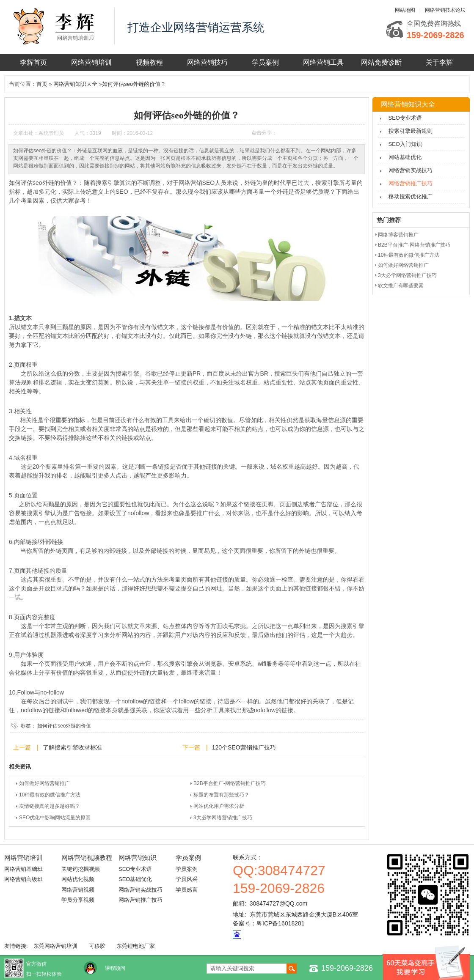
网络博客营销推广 (398, 235)
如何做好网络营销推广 (44, 783)
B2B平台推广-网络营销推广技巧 (230, 783)
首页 (42, 84)
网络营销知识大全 (75, 84)
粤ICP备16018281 (281, 923)
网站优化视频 (78, 879)
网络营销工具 (323, 62)
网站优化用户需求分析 (219, 806)
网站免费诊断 (381, 62)
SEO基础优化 (135, 879)
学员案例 (265, 62)
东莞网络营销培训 (55, 946)
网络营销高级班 (23, 879)
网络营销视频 (78, 890)
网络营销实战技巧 (411, 170)
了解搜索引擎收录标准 (72, 747)
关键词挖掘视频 (81, 869)
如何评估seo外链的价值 (64, 726)
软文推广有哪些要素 (401, 285)
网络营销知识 (138, 858)
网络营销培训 (91, 62)
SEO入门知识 (405, 144)
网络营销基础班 (23, 869)
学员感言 (187, 890)
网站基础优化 (405, 157)
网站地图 (405, 10)
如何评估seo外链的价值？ (134, 84)
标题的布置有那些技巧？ (221, 795)
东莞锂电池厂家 (136, 946)
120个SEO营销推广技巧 (244, 747)
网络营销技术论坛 (445, 10)
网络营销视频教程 (87, 858)
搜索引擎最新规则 (411, 131)
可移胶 (97, 946)
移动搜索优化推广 (411, 196)
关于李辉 (439, 62)
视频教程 (149, 62)
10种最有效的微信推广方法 (50, 795)
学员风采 (187, 879)
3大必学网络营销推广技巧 (223, 818)
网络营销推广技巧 (411, 183)
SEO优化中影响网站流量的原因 (55, 818)
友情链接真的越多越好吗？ (50, 806)
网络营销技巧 (207, 62)
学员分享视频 (78, 900)
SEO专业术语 (405, 118)
